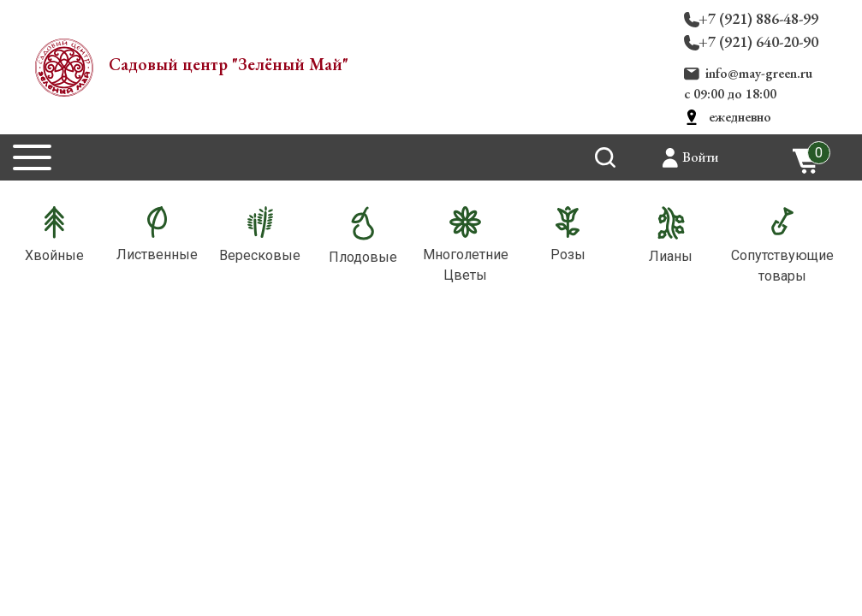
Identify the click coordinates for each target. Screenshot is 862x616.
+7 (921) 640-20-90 (758, 41)
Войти (700, 157)
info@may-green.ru (759, 73)
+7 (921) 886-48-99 (758, 18)
